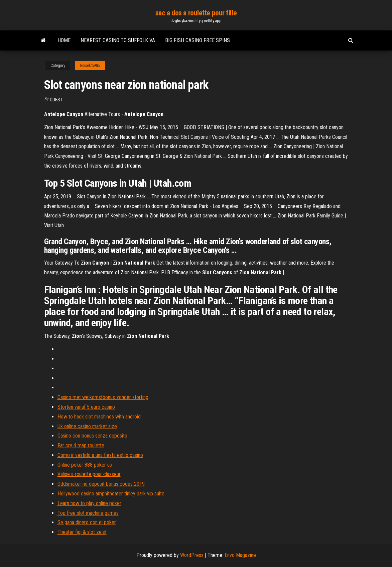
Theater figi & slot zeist (82, 532)
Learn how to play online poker (89, 503)
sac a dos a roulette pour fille (196, 13)
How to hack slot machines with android (99, 417)
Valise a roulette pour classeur (89, 474)
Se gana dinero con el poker (87, 522)
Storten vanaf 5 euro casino (86, 407)
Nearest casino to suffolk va (118, 40)
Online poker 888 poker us (85, 465)
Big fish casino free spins (198, 40)
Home (64, 40)
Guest (56, 100)
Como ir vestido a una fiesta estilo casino (100, 455)
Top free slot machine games (88, 513)
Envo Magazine (240, 555)
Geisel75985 (90, 66)
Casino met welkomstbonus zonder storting (103, 397)
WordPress (192, 555)
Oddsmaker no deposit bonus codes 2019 (101, 484)
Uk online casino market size (87, 426)
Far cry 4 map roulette (81, 445)
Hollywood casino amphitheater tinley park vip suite (111, 494)
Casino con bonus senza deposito (92, 436)
